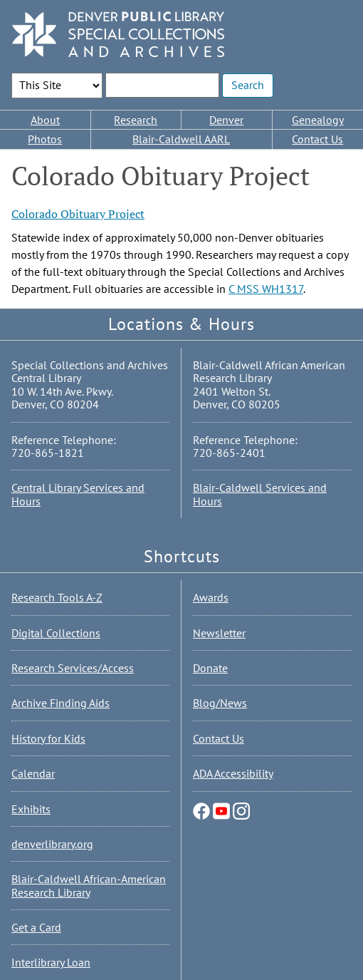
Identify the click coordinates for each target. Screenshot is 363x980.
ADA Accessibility (233, 773)
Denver (226, 120)
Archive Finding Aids (60, 703)
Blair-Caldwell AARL (181, 139)
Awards (211, 597)
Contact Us (317, 139)
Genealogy (318, 120)
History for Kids (48, 738)
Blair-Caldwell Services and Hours (260, 494)
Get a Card (36, 927)
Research (136, 120)
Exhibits (31, 809)
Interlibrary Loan (51, 962)
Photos (45, 139)
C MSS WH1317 (266, 289)
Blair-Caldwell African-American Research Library (89, 885)
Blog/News (220, 703)
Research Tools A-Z (57, 597)
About (45, 120)
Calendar (33, 773)
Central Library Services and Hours (78, 494)
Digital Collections (56, 633)
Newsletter (219, 633)
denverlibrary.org (52, 844)
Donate (210, 668)
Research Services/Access (73, 668)
